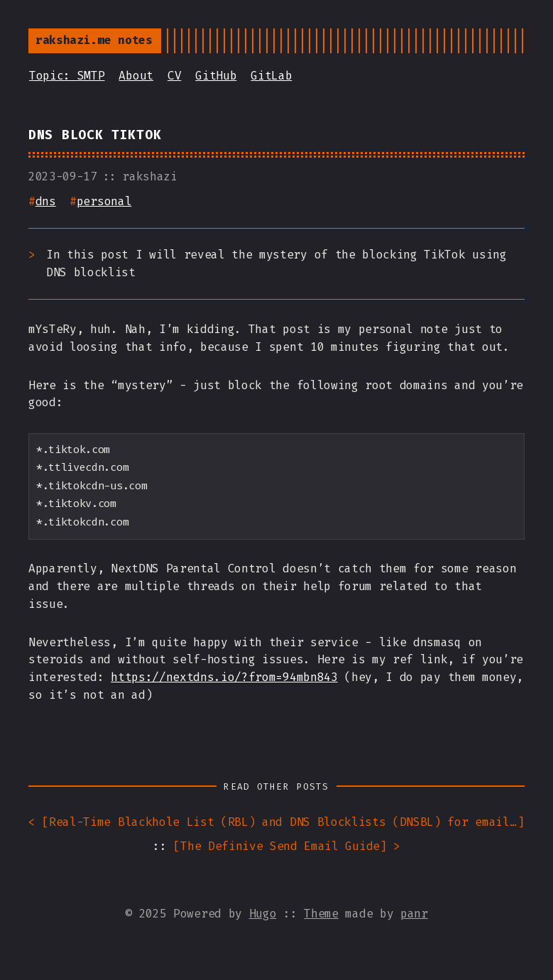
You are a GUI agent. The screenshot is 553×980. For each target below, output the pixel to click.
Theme (321, 914)
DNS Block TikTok (95, 135)
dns (46, 201)
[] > (286, 847)
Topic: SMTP (67, 76)
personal (104, 201)
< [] (276, 823)
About (136, 76)
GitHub (216, 76)
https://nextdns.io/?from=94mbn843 (224, 677)
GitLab (271, 76)
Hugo (263, 914)
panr (414, 914)
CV (174, 76)
